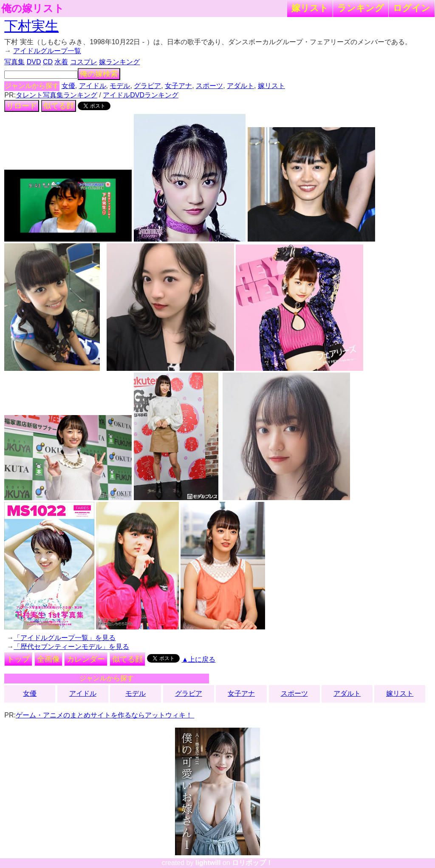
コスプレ (84, 62)
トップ (18, 659)
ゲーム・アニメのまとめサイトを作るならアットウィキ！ (105, 715)
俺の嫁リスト (33, 9)
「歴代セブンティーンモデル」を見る (71, 647)
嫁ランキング (119, 62)
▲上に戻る (199, 659)
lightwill (208, 863)
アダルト (240, 86)
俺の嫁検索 (99, 74)
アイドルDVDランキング (141, 95)
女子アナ (178, 86)
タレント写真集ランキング (56, 95)
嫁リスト (310, 8)
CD (48, 62)
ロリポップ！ (252, 863)
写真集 (14, 62)
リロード (22, 106)
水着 (61, 62)
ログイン (412, 8)
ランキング (361, 8)
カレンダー (86, 659)
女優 (68, 86)
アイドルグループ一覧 (47, 51)
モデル (120, 86)
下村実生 (31, 26)
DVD (34, 62)
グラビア (147, 86)
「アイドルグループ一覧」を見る (65, 638)
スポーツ (209, 86)
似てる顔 (59, 106)
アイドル (93, 86)
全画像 (48, 659)
